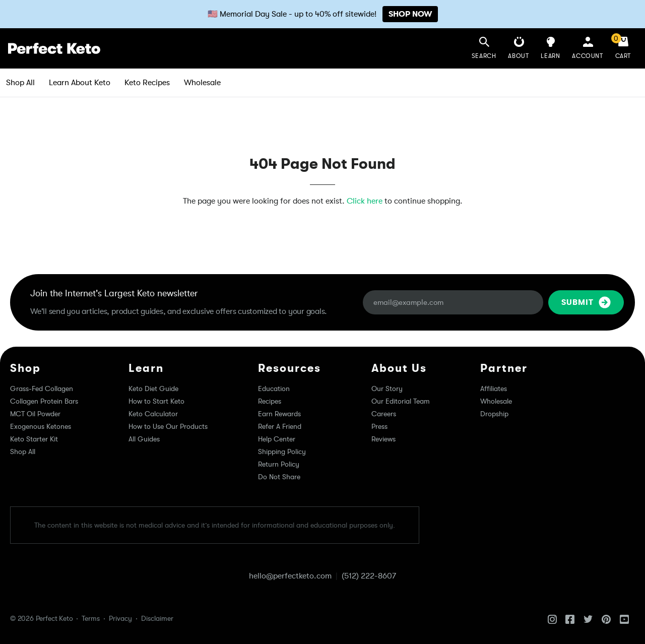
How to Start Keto (156, 401)
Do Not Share (279, 477)
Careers (384, 414)
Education (274, 389)
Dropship (494, 414)
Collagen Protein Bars (44, 401)
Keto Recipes (147, 83)
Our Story (387, 389)
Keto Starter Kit (34, 439)
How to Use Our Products (168, 426)
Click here (365, 201)
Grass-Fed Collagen (42, 389)
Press (379, 426)
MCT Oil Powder (35, 414)
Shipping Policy (282, 452)
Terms (91, 618)
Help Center (277, 439)
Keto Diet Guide (153, 389)
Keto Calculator (153, 414)
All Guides (144, 439)
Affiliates (494, 389)
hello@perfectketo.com (290, 576)
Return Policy (279, 464)
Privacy (120, 618)
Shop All (20, 83)
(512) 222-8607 (369, 576)
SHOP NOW (410, 14)
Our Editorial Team (401, 401)
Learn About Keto (80, 83)
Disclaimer (157, 618)
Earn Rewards (279, 414)
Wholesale (202, 83)
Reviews (383, 439)
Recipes (270, 401)
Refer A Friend (280, 426)
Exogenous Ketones (41, 426)
